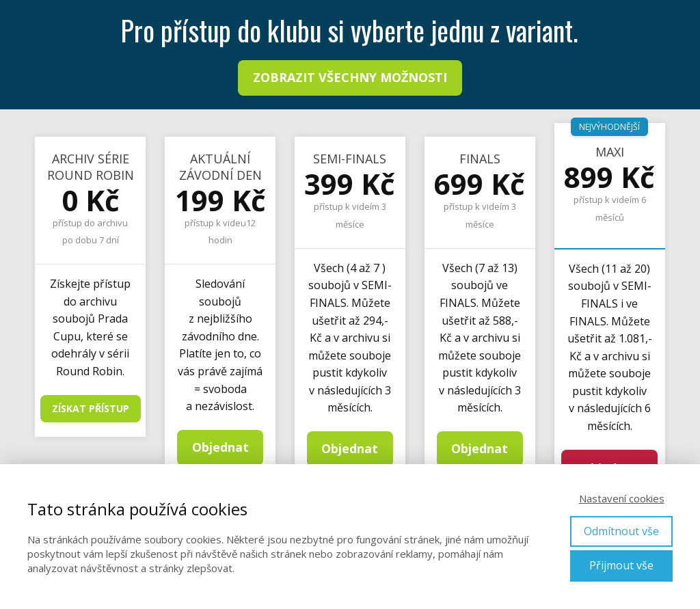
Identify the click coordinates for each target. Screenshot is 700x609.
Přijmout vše (621, 565)
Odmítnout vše (621, 531)
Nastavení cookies (622, 498)
